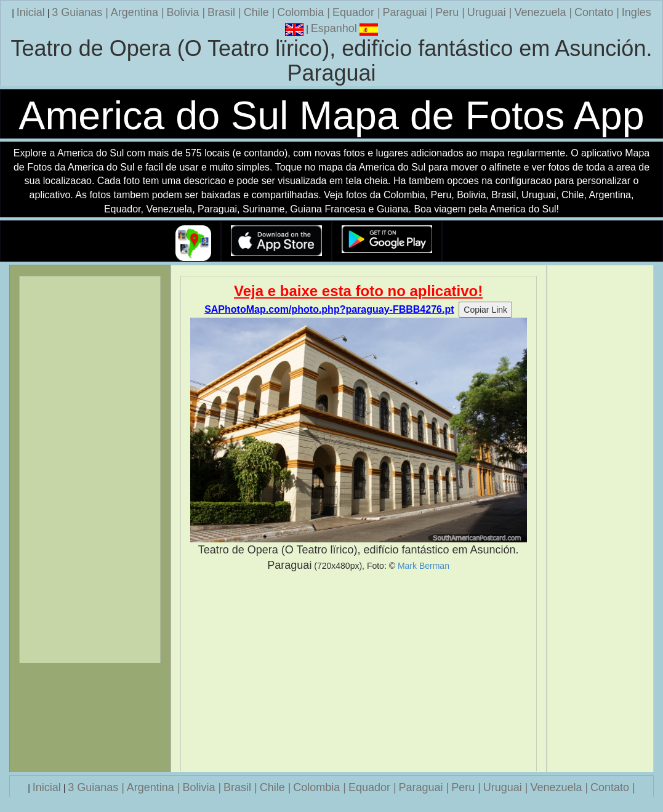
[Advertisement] (359, 672)
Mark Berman (424, 566)
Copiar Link (485, 310)
